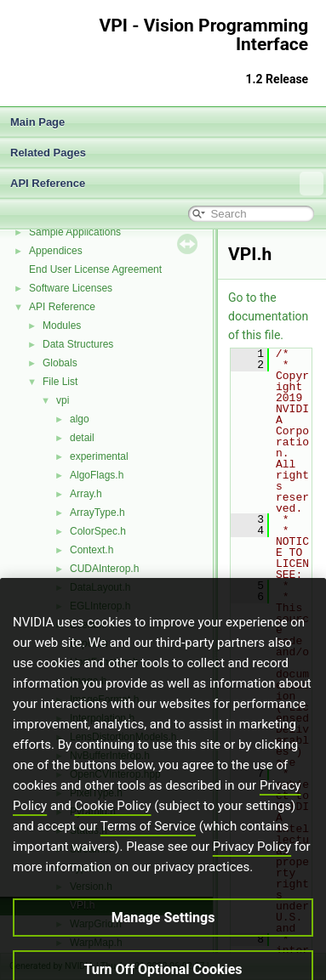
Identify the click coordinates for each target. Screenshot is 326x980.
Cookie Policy (113, 836)
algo (80, 419)
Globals (60, 363)
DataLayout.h (100, 587)
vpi (63, 400)
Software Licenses (71, 288)
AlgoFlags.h (97, 475)
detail (82, 438)
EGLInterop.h (100, 606)
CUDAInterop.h (104, 569)
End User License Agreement (95, 269)
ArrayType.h (97, 513)
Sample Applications (75, 232)
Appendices (56, 251)
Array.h (86, 494)
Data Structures (78, 344)
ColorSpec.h (98, 531)
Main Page (37, 122)
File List (60, 382)
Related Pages (48, 153)
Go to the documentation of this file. (268, 316)
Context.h (92, 550)
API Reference (167, 184)
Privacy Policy (252, 877)
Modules (62, 326)
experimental (99, 456)
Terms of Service (148, 857)
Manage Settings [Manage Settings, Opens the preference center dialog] (163, 948)
